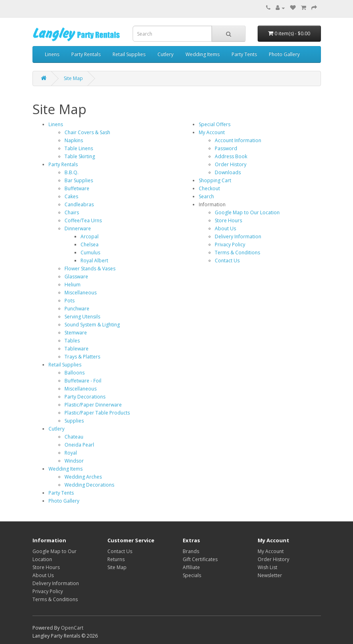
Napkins (74, 140)
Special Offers (215, 124)
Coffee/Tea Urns (83, 220)
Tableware (77, 349)
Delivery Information (238, 236)
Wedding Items (203, 54)
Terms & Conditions (237, 253)
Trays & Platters (82, 357)
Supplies (74, 421)
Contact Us (227, 261)
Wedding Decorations (89, 485)
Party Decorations (85, 397)
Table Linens (79, 148)
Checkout (209, 188)
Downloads (228, 172)
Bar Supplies (79, 180)
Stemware (76, 333)
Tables (72, 341)
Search (206, 196)
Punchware (77, 309)
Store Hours (228, 220)
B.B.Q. (72, 172)
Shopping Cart (215, 180)
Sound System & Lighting (92, 325)
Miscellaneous (81, 293)
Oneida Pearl (79, 445)
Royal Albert (94, 261)
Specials (192, 575)
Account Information (238, 140)
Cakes (71, 196)
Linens (52, 54)
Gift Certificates (200, 559)
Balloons (75, 373)
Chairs (72, 212)
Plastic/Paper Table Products (97, 413)
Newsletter (270, 575)
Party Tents (244, 54)
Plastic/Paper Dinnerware (93, 405)
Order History (231, 164)
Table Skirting (80, 156)
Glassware (76, 277)
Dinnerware (78, 228)
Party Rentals (86, 54)
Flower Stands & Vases (90, 269)
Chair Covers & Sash (87, 132)
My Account (212, 132)
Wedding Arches (83, 477)
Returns (116, 559)
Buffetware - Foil (83, 381)
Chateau (74, 437)
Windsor (74, 461)
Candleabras (79, 204)
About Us (225, 228)
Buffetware (77, 188)
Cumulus (90, 253)
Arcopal (90, 236)
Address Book (231, 156)
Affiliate (191, 567)
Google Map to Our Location (247, 212)
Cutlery (165, 54)
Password (226, 148)
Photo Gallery (284, 54)
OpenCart (72, 628)
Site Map (73, 78)
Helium (73, 285)
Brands (191, 551)
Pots (70, 301)
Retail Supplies (129, 54)
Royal (71, 453)
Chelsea (90, 245)
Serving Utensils (82, 317)
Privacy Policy (230, 245)
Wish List (267, 567)
